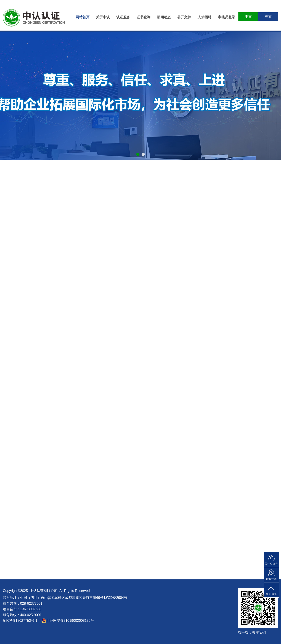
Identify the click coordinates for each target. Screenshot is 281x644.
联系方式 (271, 579)
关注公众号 (271, 564)
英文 (268, 15)
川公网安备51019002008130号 (70, 621)
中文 (248, 15)
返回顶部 (271, 594)
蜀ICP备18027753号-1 (20, 621)
